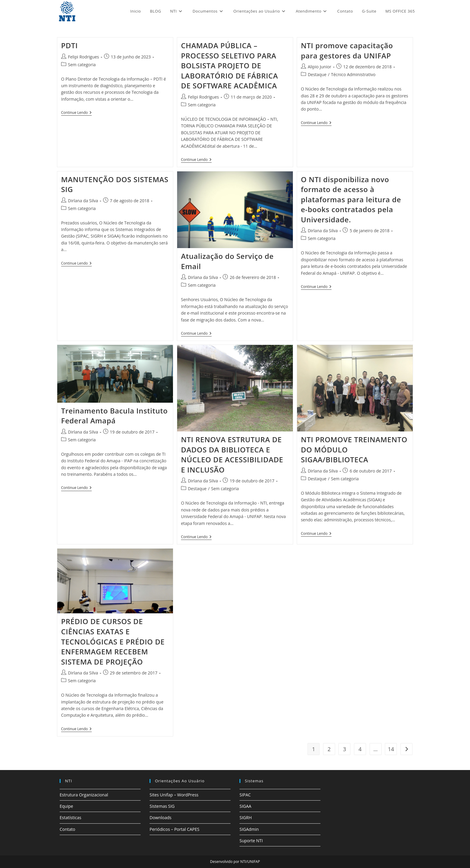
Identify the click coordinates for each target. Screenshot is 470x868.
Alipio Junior (320, 67)
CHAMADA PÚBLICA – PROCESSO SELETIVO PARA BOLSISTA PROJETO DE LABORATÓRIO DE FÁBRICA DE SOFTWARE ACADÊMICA (230, 65)
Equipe (66, 806)
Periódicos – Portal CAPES (174, 829)
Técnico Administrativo (353, 74)
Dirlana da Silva (83, 201)
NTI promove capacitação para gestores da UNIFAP (347, 50)
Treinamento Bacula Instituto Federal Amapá (115, 416)
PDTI (70, 45)
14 (391, 749)
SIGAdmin (249, 829)
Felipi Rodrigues (84, 57)
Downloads (161, 818)
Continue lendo (76, 113)
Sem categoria (82, 65)
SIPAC (245, 795)
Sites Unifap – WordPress (174, 795)
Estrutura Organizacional (84, 795)
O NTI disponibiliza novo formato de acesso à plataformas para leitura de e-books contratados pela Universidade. (351, 199)
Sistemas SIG (162, 806)
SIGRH (246, 818)
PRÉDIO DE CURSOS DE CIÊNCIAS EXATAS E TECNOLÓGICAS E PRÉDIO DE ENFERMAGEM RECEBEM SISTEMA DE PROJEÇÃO (113, 641)
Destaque (317, 74)
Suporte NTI (251, 841)
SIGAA (245, 806)
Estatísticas (70, 818)
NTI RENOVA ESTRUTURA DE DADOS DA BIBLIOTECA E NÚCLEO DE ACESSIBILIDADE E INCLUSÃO (232, 455)
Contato (67, 829)
